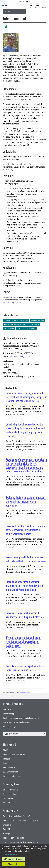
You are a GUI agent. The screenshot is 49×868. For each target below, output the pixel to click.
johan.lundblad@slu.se (20, 356)
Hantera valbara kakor (10, 854)
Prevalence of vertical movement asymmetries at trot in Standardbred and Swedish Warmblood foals (24, 586)
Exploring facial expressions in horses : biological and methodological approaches (26, 501)
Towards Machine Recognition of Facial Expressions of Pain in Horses (25, 668)
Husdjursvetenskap (21, 320)
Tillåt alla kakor (13, 864)
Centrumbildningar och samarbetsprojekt (20, 718)
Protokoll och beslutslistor (14, 838)
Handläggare (8, 763)
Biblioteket (7, 714)
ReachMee (7, 829)
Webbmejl (7, 825)
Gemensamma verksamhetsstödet (17, 722)
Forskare (7, 759)
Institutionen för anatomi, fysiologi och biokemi (21, 324)
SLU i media (8, 798)
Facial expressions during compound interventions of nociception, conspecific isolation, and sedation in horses (26, 397)
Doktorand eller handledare (14, 754)
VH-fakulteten (9, 329)
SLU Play (7, 803)
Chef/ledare (8, 750)
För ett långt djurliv (12, 303)
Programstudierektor (11, 776)
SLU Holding (8, 727)
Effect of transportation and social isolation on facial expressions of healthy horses (23, 641)
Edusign (6, 833)
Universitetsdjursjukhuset (26, 329)
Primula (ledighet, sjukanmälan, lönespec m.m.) (22, 821)
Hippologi (7, 320)
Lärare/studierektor (11, 772)
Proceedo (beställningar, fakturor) (17, 816)
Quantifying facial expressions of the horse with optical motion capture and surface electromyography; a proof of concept (25, 430)
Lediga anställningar (11, 794)
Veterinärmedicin (37, 320)
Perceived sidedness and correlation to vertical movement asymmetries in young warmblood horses (26, 530)
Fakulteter (7, 709)
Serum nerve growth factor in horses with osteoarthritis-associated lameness (26, 559)
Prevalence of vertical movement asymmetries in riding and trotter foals (26, 615)
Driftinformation (10, 790)
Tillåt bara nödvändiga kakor (13, 859)
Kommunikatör (9, 767)
